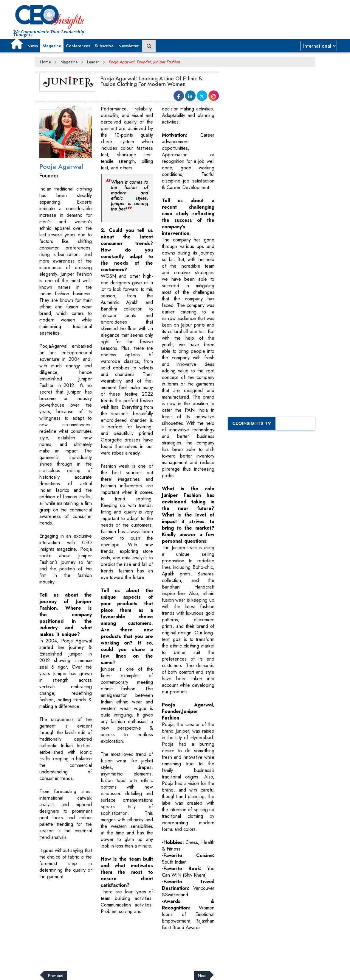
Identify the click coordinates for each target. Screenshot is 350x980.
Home (45, 62)
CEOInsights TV (252, 423)
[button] (17, 44)
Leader (93, 62)
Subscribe (104, 46)
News (33, 46)
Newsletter (128, 46)
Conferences (78, 46)
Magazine (52, 46)
